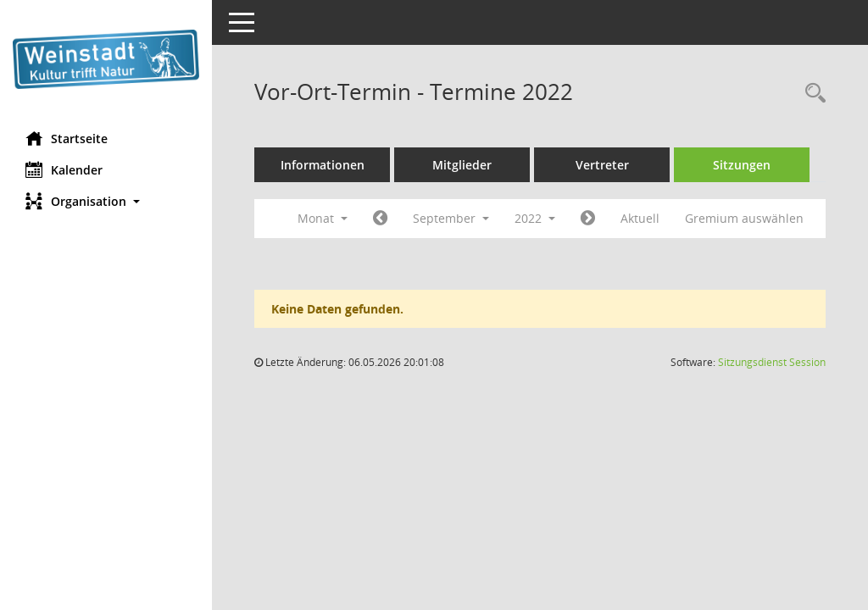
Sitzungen (742, 165)
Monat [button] (323, 218)
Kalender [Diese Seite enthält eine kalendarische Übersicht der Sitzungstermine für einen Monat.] (64, 169)
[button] (106, 201)
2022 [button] (535, 218)
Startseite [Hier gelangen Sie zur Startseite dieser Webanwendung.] (67, 138)
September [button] (451, 218)
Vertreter (602, 165)
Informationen (323, 165)
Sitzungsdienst (772, 362)
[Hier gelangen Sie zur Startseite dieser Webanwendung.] (106, 59)
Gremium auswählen (744, 218)
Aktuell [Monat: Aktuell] (640, 218)
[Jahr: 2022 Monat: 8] (380, 219)
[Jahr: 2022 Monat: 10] (588, 219)
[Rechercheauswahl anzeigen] (811, 94)
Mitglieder (462, 165)
